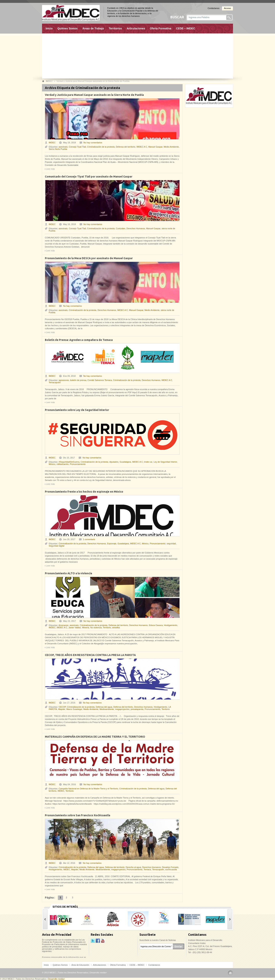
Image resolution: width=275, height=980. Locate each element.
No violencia (96, 628)
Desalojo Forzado (170, 867)
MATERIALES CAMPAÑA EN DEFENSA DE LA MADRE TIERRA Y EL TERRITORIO (95, 737)
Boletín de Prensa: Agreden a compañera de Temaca (79, 340)
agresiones (64, 380)
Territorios (115, 28)
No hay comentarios (93, 143)
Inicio (49, 28)
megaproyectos (122, 709)
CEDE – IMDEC (186, 28)
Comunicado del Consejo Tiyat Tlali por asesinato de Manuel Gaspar (89, 177)
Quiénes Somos (68, 28)
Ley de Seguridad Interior (165, 462)
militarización (63, 464)
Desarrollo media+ (98, 973)
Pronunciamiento (78, 464)
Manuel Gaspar (155, 147)
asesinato (63, 147)
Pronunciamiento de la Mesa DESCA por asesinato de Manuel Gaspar (89, 258)
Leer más (50, 169)
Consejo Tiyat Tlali (77, 147)
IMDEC (52, 143)
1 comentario (89, 539)
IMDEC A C (142, 147)
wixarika (116, 628)
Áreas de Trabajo (93, 28)
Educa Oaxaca (156, 625)
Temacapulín (55, 382)
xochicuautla (171, 869)
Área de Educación (80, 965)
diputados (114, 462)
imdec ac (148, 462)
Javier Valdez (75, 628)
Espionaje (112, 544)
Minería (86, 628)
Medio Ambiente (171, 147)
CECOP (62, 707)
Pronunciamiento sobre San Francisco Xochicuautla (78, 815)
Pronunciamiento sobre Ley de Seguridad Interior (77, 410)
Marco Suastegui (74, 709)
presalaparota (137, 709)
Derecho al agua (133, 867)
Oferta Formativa (161, 28)
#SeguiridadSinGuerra (69, 462)
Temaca (147, 869)
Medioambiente (107, 709)
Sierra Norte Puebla (58, 149)
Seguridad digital (57, 546)
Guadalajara (125, 462)
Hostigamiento (171, 625)
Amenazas (63, 625)
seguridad (171, 544)
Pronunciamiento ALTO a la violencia (68, 573)
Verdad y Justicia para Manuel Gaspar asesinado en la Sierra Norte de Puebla (94, 95)
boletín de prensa (78, 380)
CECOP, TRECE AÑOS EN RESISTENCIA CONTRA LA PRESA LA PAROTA (90, 655)
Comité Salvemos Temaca (100, 380)
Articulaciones (136, 28)
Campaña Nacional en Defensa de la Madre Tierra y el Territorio (88, 789)
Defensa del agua (104, 707)
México (52, 464)
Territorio (107, 628)
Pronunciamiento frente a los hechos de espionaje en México (84, 492)
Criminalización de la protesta (101, 147)
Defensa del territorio (125, 147)
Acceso (227, 8)
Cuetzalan (121, 228)
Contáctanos (214, 8)
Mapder (62, 709)
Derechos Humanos (136, 228)
